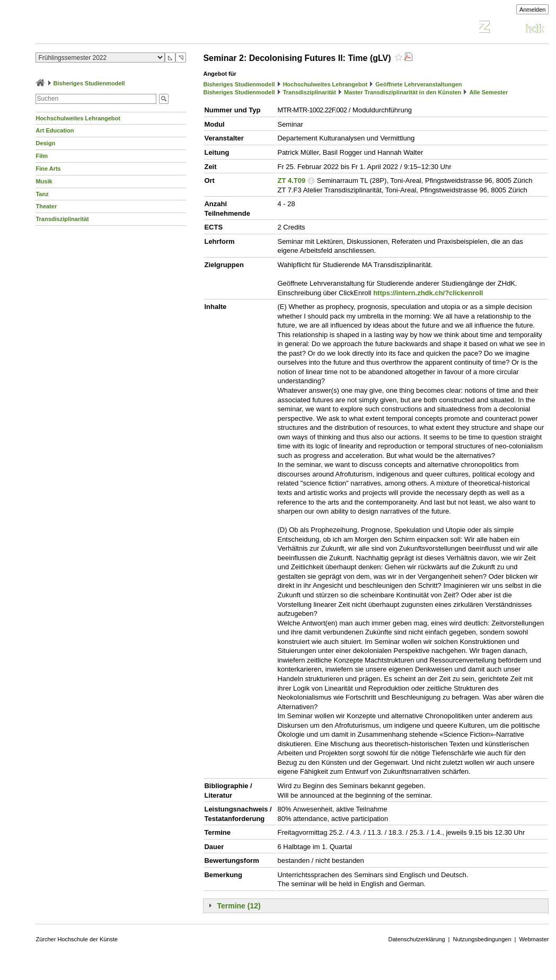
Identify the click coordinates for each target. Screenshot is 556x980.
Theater (46, 206)
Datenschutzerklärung (417, 939)
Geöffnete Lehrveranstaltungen (418, 84)
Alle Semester (488, 92)
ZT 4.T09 (291, 180)
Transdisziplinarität (62, 219)
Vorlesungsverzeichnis (113, 28)
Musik (44, 181)
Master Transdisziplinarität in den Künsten (403, 92)
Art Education (55, 130)
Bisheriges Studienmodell (89, 83)
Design (45, 143)
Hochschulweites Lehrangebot (78, 118)
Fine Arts (48, 169)
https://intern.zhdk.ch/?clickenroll (428, 293)
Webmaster (534, 939)
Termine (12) (239, 906)
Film (42, 156)
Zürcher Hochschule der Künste (77, 939)
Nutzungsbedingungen (482, 939)
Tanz (42, 194)
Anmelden (533, 10)
